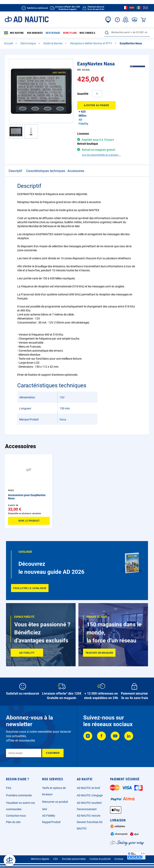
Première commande (19, 795)
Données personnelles (74, 859)
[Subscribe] (53, 753)
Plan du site (13, 822)
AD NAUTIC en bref (88, 788)
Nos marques (35, 33)
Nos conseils (87, 33)
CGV (56, 859)
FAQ (9, 788)
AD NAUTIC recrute (89, 816)
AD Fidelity (49, 816)
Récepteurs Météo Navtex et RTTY (91, 43)
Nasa (63, 419)
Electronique (28, 43)
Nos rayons (14, 33)
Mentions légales (40, 859)
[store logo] (27, 19)
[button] (65, 91)
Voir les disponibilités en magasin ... (101, 155)
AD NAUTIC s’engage (90, 795)
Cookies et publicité (100, 859)
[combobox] (127, 32)
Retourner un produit (55, 802)
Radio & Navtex (53, 43)
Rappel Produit (51, 822)
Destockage (53, 33)
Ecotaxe (119, 859)
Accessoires (76, 171)
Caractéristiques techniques (46, 171)
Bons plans (70, 33)
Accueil (9, 43)
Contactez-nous (16, 816)
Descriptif (15, 171)
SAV (45, 809)
